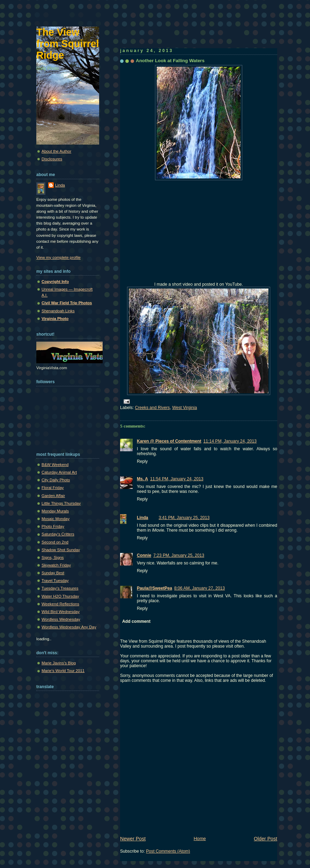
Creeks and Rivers (153, 408)
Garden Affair (53, 496)
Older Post (265, 839)
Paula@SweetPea (154, 588)
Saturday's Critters (58, 534)
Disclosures (52, 159)
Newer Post (133, 839)
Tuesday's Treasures (60, 588)
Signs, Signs (53, 557)
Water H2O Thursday (60, 596)
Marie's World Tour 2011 (63, 671)
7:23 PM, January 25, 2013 (179, 555)
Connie (144, 555)
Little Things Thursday (61, 503)
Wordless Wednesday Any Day (69, 627)
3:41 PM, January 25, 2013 (184, 518)
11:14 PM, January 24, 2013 (230, 441)
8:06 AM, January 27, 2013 (200, 588)
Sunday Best (53, 573)
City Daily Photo (56, 480)
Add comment (136, 621)
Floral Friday (53, 488)
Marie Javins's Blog (59, 663)
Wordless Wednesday (61, 619)
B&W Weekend (55, 465)
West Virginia (184, 408)
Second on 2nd (55, 542)
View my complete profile (58, 257)
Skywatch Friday (56, 565)
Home (200, 838)
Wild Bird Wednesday (61, 612)
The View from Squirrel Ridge (68, 44)
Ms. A (142, 479)
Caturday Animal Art (59, 472)
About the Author (56, 151)
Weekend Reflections (60, 604)
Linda (142, 518)
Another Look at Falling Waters (170, 61)
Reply (142, 461)
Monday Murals (55, 511)
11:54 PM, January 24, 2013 (177, 479)
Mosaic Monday (56, 519)
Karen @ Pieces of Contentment (169, 441)
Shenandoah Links (58, 311)
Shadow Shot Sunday (61, 550)
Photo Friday (53, 526)
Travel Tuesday (55, 581)
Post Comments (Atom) (168, 851)
